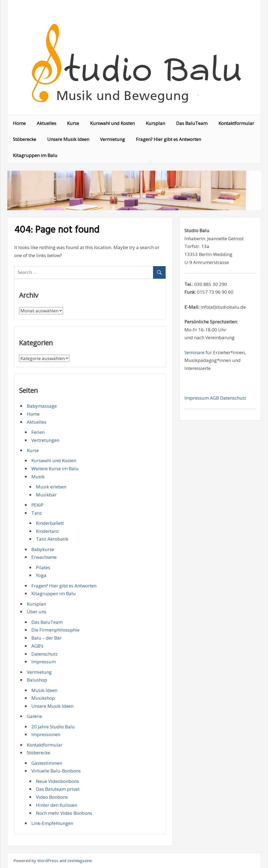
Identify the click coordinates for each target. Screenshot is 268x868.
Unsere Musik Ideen (68, 139)
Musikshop (43, 698)
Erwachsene (44, 557)
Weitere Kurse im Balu (55, 469)
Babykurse (43, 549)
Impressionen (46, 734)
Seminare (194, 352)
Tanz (37, 513)
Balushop (37, 680)
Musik (38, 477)
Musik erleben (51, 487)
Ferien (38, 432)
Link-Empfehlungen (52, 823)
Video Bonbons (52, 797)
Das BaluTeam (192, 123)
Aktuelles (46, 123)
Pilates (43, 567)
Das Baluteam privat (58, 789)
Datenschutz (44, 654)
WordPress (48, 861)
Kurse (73, 123)
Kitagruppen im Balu (35, 155)
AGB (215, 398)
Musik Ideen (44, 690)
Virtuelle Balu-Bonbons (56, 771)
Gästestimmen (47, 763)
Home (19, 123)
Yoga (41, 575)
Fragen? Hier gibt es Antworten (168, 139)
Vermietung (112, 139)
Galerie (34, 716)
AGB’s (37, 646)
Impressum (44, 662)
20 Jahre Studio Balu (53, 727)
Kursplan (155, 123)
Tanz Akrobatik (52, 539)
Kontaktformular (236, 123)
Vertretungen (45, 440)
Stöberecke (25, 139)
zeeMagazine (80, 861)
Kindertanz (47, 531)
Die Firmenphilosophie (55, 630)
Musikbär (46, 495)
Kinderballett (50, 523)
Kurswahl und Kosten (112, 123)
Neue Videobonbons (57, 781)
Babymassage (42, 406)
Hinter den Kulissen (57, 805)
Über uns (37, 612)
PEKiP (37, 505)
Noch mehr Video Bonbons (64, 813)
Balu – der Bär (46, 638)
